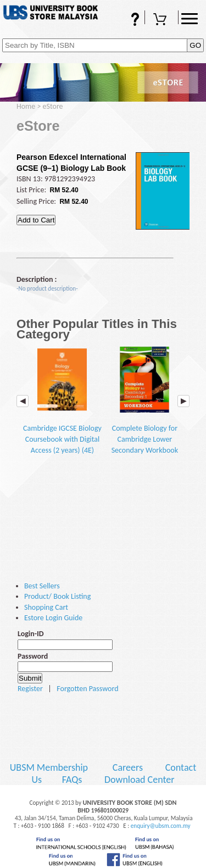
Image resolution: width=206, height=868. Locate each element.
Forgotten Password (87, 689)
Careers (128, 767)
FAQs (128, 20)
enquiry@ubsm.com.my (161, 826)
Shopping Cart (162, 20)
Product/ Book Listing (57, 596)
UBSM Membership (50, 767)
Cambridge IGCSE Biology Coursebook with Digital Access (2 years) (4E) (62, 401)
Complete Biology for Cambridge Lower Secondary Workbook (145, 401)
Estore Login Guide (53, 618)
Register (30, 689)
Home (26, 106)
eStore (53, 106)
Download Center (140, 780)
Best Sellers (42, 586)
